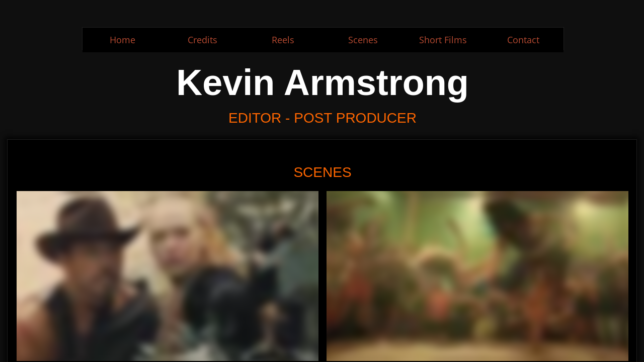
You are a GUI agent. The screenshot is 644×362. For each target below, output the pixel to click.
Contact (523, 40)
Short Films (443, 40)
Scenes (363, 40)
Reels (283, 40)
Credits (203, 40)
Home (123, 40)
